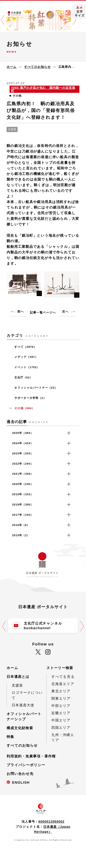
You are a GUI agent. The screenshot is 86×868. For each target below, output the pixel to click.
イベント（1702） (27, 367)
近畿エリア (61, 713)
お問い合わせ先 (20, 774)
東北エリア (61, 691)
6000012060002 (51, 822)
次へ (65, 311)
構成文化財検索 (20, 728)
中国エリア (61, 720)
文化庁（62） (23, 377)
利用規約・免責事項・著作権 (31, 756)
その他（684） (24, 408)
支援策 (17, 685)
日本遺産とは (18, 677)
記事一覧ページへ (43, 312)
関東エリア (61, 698)
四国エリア (61, 728)
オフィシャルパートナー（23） (36, 388)
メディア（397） (26, 357)
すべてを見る (63, 677)
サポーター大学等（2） (30, 398)
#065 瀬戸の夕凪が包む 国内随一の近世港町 (43, 89)
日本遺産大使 (23, 705)
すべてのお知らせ (22, 745)
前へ (21, 311)
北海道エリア (63, 684)
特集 (10, 737)
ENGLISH (21, 782)
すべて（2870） (25, 347)
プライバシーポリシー (26, 765)
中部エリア (61, 706)
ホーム (12, 668)
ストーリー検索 (60, 668)
